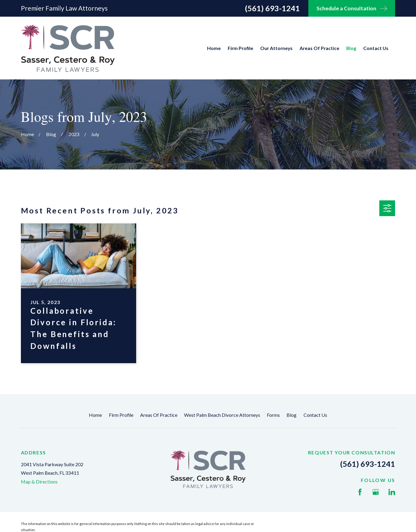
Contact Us (315, 415)
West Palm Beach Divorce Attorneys (222, 415)
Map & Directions (39, 482)
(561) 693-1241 (272, 8)
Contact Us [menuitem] (376, 48)
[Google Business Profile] (376, 492)
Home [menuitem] (214, 48)
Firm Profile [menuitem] (240, 48)
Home (95, 415)
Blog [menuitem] (351, 48)
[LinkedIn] (392, 492)
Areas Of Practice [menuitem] (319, 48)
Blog (292, 415)
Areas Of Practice (159, 415)
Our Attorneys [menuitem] (276, 48)
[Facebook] (360, 492)
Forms (273, 415)
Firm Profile (121, 415)
